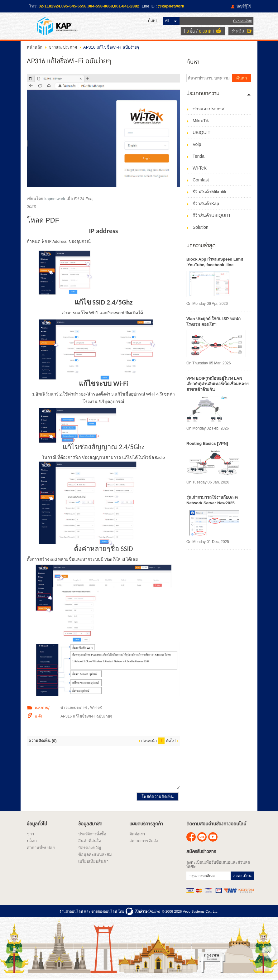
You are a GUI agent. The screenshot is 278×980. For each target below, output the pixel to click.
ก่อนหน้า (149, 742)
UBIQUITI (202, 133)
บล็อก (32, 842)
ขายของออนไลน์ (104, 912)
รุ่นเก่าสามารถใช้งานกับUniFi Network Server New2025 (212, 501)
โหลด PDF (43, 221)
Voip (197, 145)
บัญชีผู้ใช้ (244, 6)
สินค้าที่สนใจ (90, 842)
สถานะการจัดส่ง (144, 842)
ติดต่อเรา (137, 835)
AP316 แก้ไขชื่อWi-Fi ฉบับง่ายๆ (86, 717)
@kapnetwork (171, 6)
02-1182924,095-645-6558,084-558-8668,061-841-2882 (89, 6)
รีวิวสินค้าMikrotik (209, 193)
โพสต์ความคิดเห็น (158, 797)
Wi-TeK (96, 709)
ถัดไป (171, 742)
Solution (201, 228)
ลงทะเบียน (242, 877)
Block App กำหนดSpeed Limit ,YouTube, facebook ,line (215, 263)
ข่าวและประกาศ (63, 48)
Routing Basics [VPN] (207, 444)
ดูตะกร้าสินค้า (216, 32)
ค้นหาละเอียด (240, 21)
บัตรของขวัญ (90, 849)
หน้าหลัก (35, 48)
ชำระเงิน (235, 31)
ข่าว (30, 835)
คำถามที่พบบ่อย (41, 849)
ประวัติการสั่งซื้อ (92, 835)
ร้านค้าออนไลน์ (71, 912)
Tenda (199, 157)
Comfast (201, 181)
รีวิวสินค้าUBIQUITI (211, 216)
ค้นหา (242, 79)
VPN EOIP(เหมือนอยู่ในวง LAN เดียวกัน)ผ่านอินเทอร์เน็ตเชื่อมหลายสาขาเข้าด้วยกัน (218, 385)
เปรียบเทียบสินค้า (93, 862)
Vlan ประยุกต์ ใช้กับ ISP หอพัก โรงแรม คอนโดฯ (213, 322)
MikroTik (201, 122)
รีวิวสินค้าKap (206, 204)
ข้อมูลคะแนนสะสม (95, 855)
